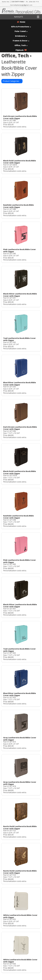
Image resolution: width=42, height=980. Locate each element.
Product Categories (12, 81)
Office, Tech (21, 45)
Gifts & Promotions (21, 27)
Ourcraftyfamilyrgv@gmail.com (21, 5)
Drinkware (21, 36)
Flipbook (21, 50)
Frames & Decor (21, 41)
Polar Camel (21, 31)
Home (21, 22)
